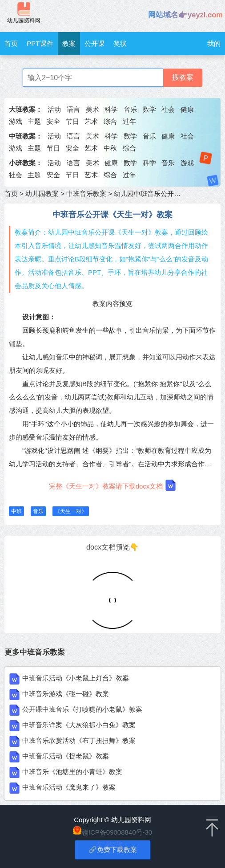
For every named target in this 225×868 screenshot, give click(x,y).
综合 (110, 121)
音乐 (130, 109)
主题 (34, 121)
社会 (168, 109)
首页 (11, 43)
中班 (16, 511)
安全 (53, 121)
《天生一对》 (71, 511)
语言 (73, 109)
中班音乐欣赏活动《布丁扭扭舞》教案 (79, 740)
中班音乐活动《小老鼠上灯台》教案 (76, 678)
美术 (92, 109)
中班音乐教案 (86, 194)
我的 (214, 43)
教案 (69, 43)
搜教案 (183, 77)
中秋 (110, 148)
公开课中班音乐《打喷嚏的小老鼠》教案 (82, 709)
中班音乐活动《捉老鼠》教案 (66, 756)
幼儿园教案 (42, 194)
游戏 (16, 121)
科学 (111, 109)
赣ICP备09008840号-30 (117, 832)
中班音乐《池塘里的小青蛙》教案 (72, 772)
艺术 (91, 121)
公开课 (94, 43)
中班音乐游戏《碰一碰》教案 (66, 694)
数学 (149, 109)
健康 (187, 109)
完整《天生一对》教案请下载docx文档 (113, 485)
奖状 (120, 43)
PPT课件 (40, 43)
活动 (54, 109)
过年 (129, 121)
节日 (72, 121)
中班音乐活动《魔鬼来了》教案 (69, 787)
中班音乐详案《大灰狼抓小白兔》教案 (79, 725)
